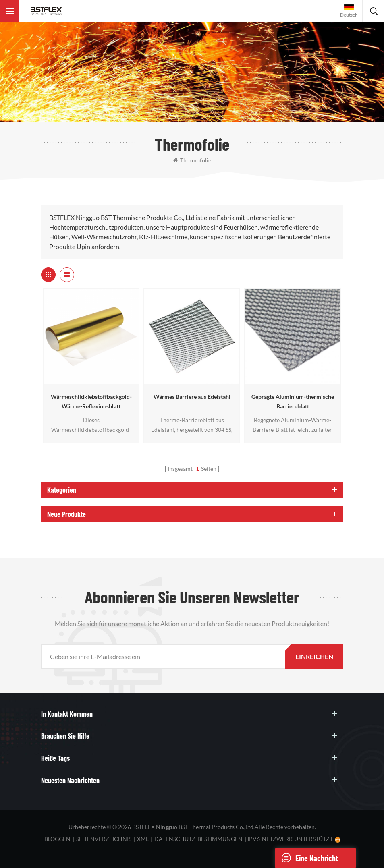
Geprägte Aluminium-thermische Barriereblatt (293, 401)
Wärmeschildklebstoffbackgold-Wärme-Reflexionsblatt (91, 401)
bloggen (57, 839)
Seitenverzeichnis (104, 839)
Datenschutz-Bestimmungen (198, 839)
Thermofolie (192, 160)
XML (143, 839)
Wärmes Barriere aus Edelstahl (192, 397)
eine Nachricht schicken (307, 858)
